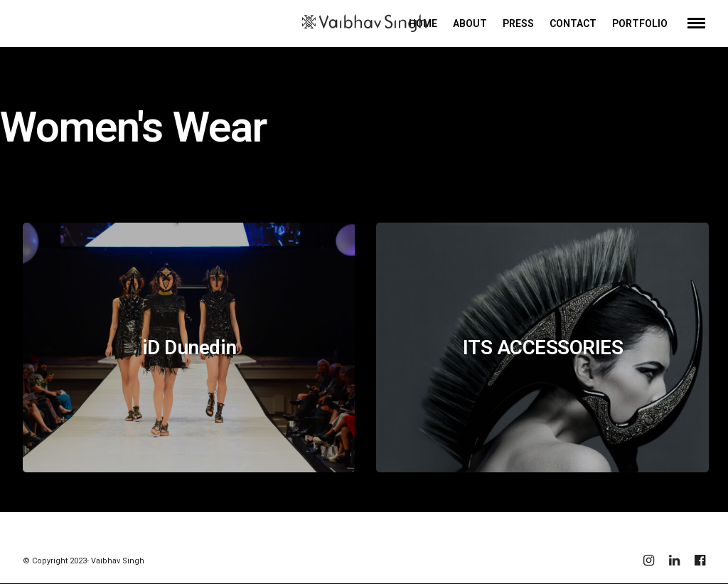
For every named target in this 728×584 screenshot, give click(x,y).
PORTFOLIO (640, 23)
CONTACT (573, 23)
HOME (423, 23)
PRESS (518, 23)
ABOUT (470, 23)
